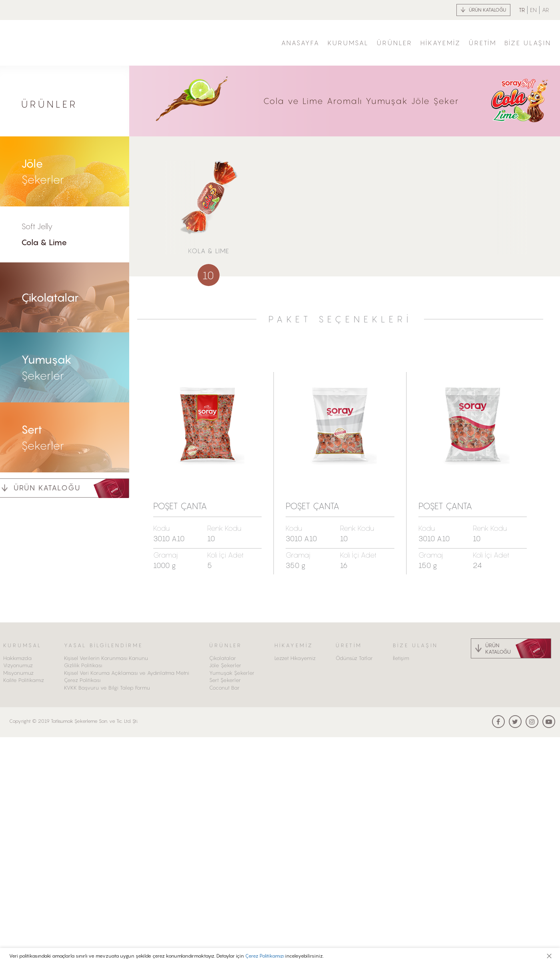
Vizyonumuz (18, 665)
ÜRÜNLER (395, 43)
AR (545, 10)
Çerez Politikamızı (265, 956)
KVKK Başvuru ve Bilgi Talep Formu (107, 688)
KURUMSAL (348, 43)
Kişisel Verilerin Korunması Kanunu (106, 658)
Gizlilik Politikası (83, 665)
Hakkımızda (17, 658)
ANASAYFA (300, 43)
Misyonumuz (18, 673)
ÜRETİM (483, 43)
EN (533, 10)
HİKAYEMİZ (441, 43)
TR (522, 10)
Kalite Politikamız (24, 680)
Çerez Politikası (82, 680)
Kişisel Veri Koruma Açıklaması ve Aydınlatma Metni (127, 673)
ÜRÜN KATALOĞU (487, 10)
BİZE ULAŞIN (528, 43)
